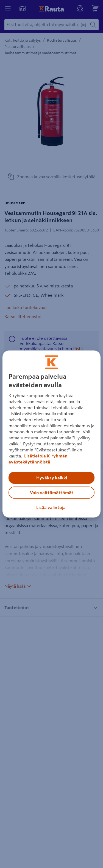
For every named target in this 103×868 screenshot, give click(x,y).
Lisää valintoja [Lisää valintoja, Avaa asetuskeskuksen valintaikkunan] (51, 507)
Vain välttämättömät (52, 493)
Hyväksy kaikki (52, 478)
